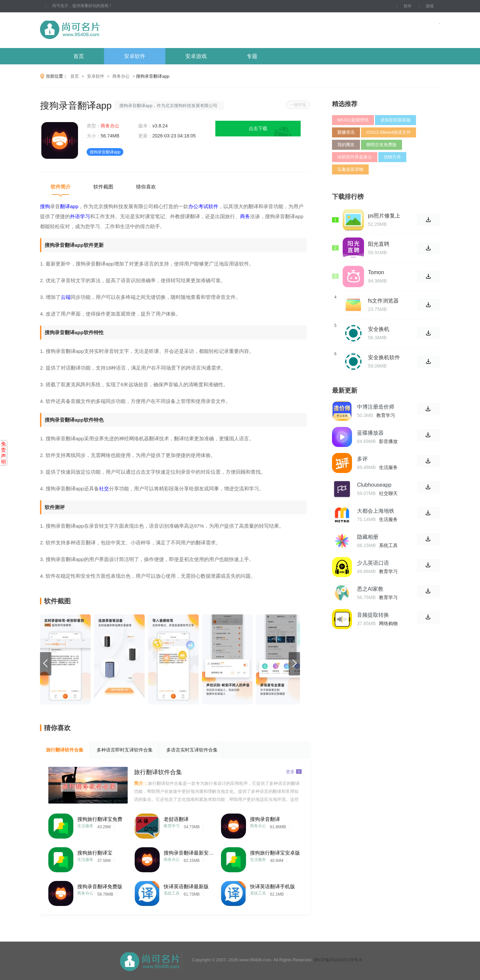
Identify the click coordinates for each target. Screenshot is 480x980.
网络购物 (388, 623)
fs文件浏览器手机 (383, 301)
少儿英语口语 (373, 563)
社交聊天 (388, 493)
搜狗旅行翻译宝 (95, 853)
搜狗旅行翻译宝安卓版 (275, 853)
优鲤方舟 (392, 157)
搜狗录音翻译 (265, 819)
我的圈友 (346, 145)
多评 (362, 459)
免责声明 (3, 453)
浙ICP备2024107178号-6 (338, 960)
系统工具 (172, 893)
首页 (79, 56)
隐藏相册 (368, 537)
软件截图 (103, 187)
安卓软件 (135, 56)
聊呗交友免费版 (381, 145)
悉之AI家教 (370, 589)
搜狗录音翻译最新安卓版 (189, 853)
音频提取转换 (373, 615)
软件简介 (61, 187)
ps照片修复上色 (384, 216)
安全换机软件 (384, 357)
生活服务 (85, 826)
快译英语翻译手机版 (272, 886)
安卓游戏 (196, 56)
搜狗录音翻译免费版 (100, 886)
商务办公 (121, 76)
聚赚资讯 (346, 132)
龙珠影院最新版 (395, 120)
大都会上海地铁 (376, 511)
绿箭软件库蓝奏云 (355, 157)
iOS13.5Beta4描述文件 (388, 132)
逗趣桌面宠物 (350, 169)
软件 (408, 6)
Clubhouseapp (374, 485)
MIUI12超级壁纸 (353, 120)
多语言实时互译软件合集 (192, 750)
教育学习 (172, 826)
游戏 (430, 6)
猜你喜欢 (146, 187)
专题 (252, 56)
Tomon (376, 272)
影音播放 (388, 441)
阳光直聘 (379, 244)
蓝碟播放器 (370, 433)
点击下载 (258, 128)
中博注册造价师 (376, 407)
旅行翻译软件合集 (65, 750)
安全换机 (379, 329)
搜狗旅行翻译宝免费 (100, 819)
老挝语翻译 (176, 819)
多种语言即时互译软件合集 (125, 750)
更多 (294, 771)
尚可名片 (106, 30)
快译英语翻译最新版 (186, 886)
